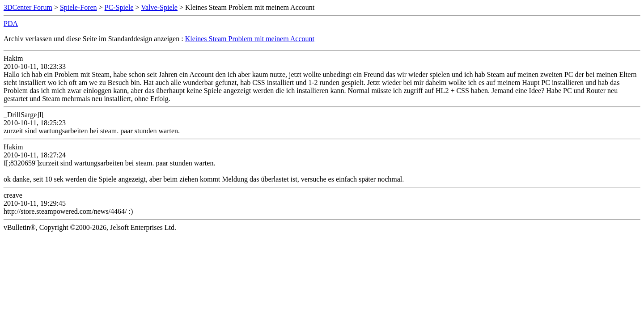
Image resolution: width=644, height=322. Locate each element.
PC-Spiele (119, 7)
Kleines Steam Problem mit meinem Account (250, 39)
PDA (11, 23)
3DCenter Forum (28, 7)
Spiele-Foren (78, 7)
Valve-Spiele (159, 7)
